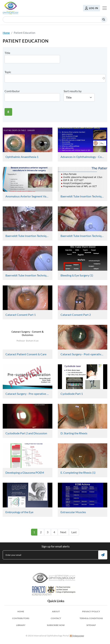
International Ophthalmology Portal (11, 8)
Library (21, 625)
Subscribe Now (56, 625)
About (56, 611)
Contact (56, 618)
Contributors (21, 618)
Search (104, 19)
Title (7, 53)
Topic (8, 72)
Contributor (12, 91)
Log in (94, 8)
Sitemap (91, 625)
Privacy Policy (91, 611)
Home (6, 33)
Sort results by (73, 91)
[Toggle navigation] (105, 8)
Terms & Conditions (91, 618)
